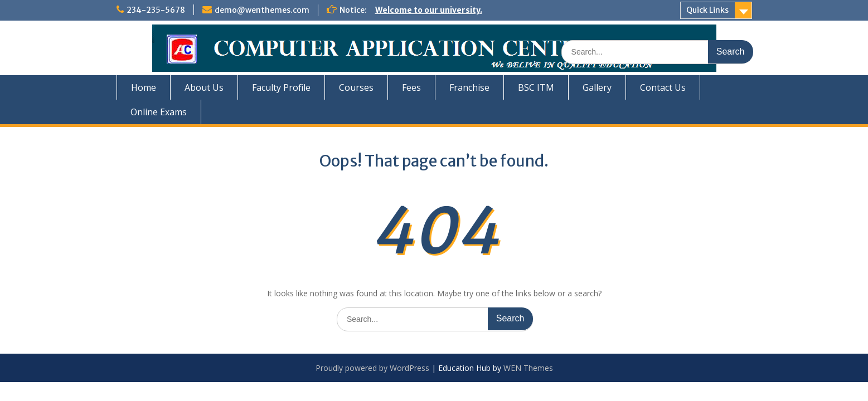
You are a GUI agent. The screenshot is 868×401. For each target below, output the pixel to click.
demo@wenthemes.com (262, 10)
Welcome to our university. (429, 10)
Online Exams (159, 112)
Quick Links (707, 10)
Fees (411, 87)
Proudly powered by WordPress (372, 368)
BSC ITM (536, 87)
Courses (356, 87)
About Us (204, 87)
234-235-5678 (156, 10)
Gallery (597, 87)
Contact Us (663, 87)
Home (144, 87)
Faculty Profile (281, 87)
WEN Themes (528, 368)
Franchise (469, 87)
